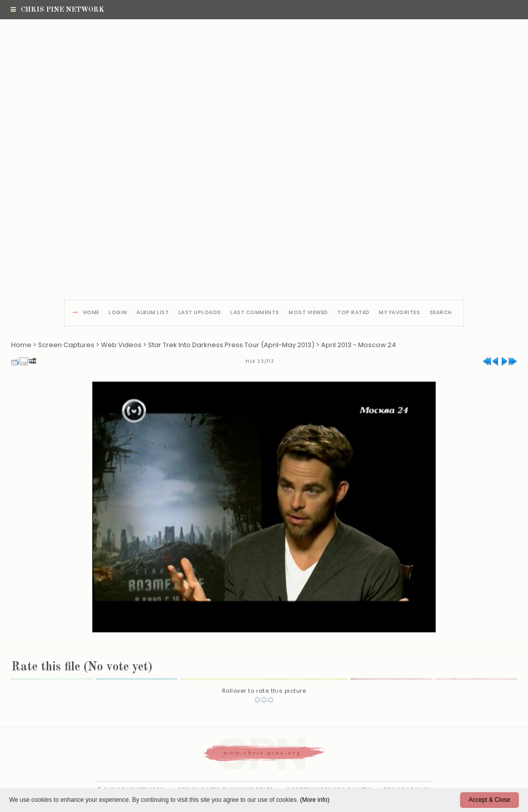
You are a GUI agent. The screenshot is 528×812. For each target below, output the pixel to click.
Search (441, 313)
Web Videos (121, 345)
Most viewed (308, 313)
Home (91, 313)
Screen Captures (66, 345)
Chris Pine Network (57, 10)
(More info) (314, 800)
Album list (153, 313)
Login (118, 313)
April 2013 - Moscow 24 (359, 345)
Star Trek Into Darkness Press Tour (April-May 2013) (231, 345)
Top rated (354, 313)
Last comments (255, 313)
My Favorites (399, 313)
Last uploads (200, 313)
